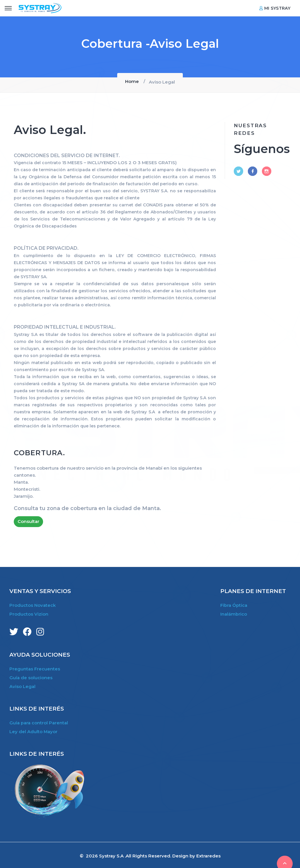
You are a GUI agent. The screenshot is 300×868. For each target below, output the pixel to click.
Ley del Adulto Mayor (34, 730)
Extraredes (208, 854)
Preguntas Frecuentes (35, 668)
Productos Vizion (29, 613)
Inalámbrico (234, 613)
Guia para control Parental (39, 722)
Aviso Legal (22, 685)
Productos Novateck (33, 605)
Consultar (28, 521)
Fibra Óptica (234, 605)
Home (132, 81)
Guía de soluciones (31, 677)
